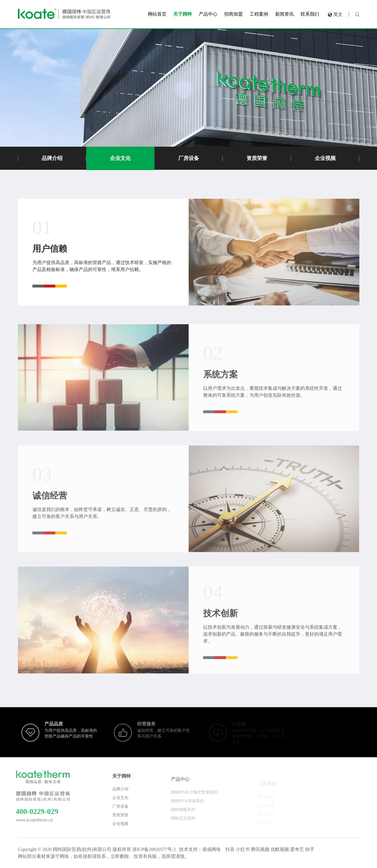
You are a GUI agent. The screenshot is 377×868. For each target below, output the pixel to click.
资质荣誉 (257, 158)
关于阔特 (122, 780)
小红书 (243, 849)
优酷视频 (280, 849)
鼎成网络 (212, 849)
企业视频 (325, 158)
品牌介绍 (52, 158)
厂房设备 (189, 158)
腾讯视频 (260, 849)
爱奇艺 (297, 849)
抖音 (230, 849)
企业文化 (120, 158)
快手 (310, 849)
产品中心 (180, 784)
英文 (338, 13)
